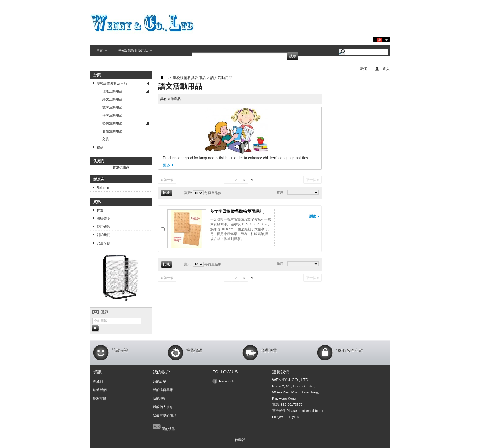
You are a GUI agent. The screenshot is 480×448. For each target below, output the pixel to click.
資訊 (97, 202)
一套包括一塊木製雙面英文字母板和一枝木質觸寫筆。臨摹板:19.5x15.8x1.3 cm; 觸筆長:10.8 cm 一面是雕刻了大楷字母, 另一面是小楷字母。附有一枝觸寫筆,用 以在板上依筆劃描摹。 (241, 229)
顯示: (188, 193)
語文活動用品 (112, 99)
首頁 (99, 52)
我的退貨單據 (163, 390)
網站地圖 (100, 398)
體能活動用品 (112, 91)
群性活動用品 (112, 131)
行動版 (240, 440)
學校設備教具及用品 (132, 52)
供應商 (99, 161)
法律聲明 (103, 218)
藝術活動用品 (112, 123)
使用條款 (103, 227)
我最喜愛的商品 (165, 416)
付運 (100, 210)
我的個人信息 (163, 407)
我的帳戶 (161, 372)
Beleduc (103, 188)
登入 (386, 69)
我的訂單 (159, 381)
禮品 (100, 147)
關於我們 (103, 235)
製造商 (99, 179)
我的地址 (159, 398)
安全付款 (103, 243)
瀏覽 (313, 216)
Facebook (227, 381)
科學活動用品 (112, 115)
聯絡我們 (100, 390)
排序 (280, 192)
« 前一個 (167, 180)
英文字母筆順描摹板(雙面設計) (238, 211)
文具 (106, 139)
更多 (167, 165)
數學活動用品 (112, 107)
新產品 (98, 381)
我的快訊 (164, 426)
